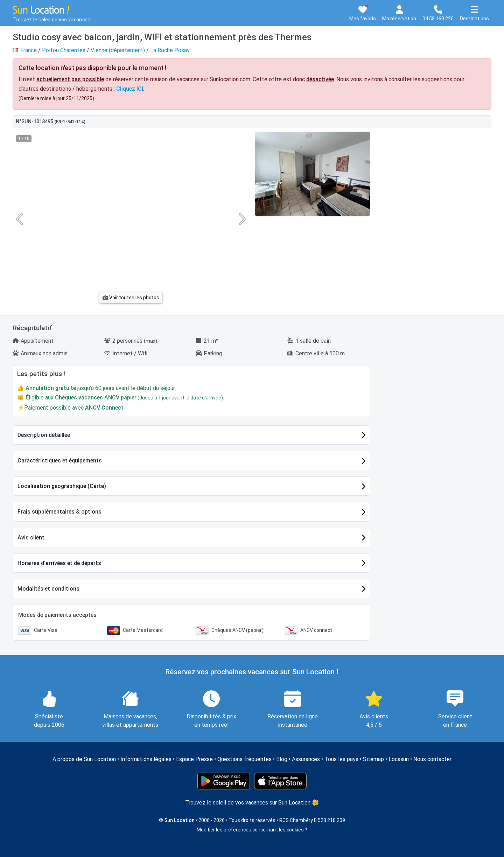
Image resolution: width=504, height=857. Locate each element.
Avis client (31, 538)
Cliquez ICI (130, 89)
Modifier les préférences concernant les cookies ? (252, 830)
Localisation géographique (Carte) (62, 486)
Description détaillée (44, 435)
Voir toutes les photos (131, 298)
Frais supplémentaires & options (59, 512)
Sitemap (373, 759)
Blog (282, 759)
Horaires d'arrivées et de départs (59, 563)
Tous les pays (341, 759)
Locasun (399, 759)
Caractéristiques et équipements (60, 461)
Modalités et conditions (48, 589)
